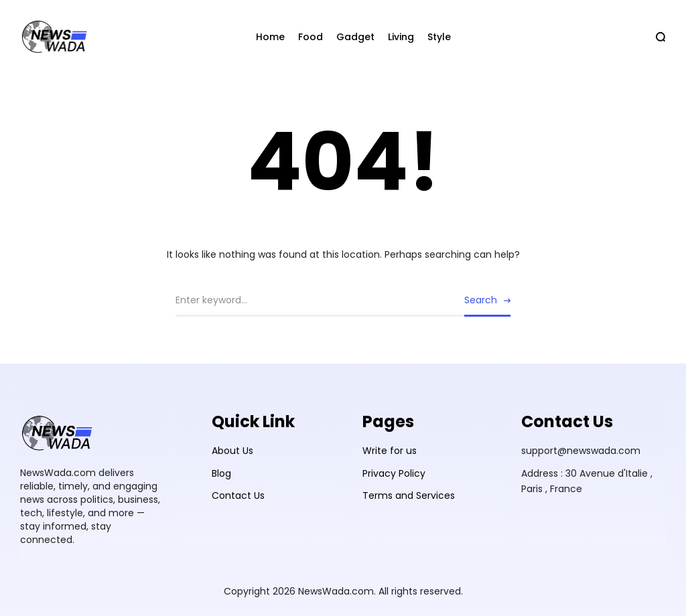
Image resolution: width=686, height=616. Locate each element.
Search (481, 300)
